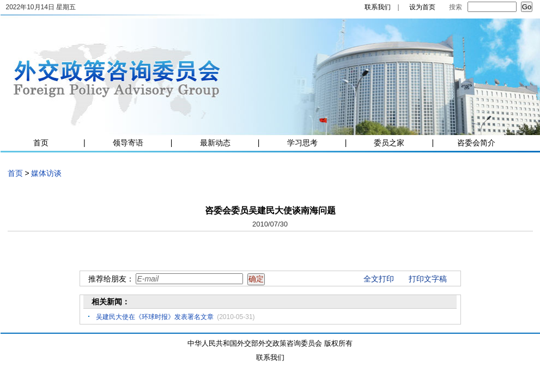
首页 (41, 143)
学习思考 (302, 143)
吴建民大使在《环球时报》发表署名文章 (155, 317)
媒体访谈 (46, 173)
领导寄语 (128, 143)
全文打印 (379, 279)
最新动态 (215, 143)
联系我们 (378, 7)
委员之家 (389, 143)
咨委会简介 (476, 143)
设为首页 (422, 7)
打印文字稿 (428, 279)
